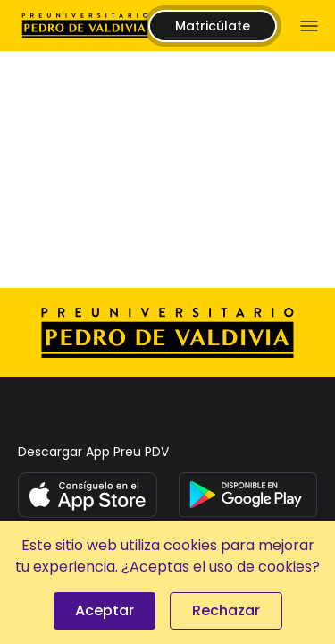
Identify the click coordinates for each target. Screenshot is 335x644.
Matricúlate (213, 26)
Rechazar (226, 610)
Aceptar (105, 610)
